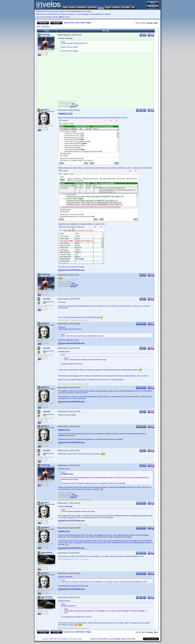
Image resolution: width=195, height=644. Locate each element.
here (74, 104)
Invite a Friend (126, 639)
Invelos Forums (69, 23)
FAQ (133, 639)
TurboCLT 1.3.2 (64, 531)
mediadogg (46, 34)
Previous (149, 23)
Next (156, 23)
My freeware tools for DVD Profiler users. (72, 270)
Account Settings (115, 639)
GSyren (46, 110)
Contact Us (94, 639)
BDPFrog (73, 107)
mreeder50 (48, 552)
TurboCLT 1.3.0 (65, 114)
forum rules (76, 11)
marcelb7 (47, 299)
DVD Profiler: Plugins (84, 23)
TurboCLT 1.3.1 (64, 430)
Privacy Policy (103, 639)
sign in (61, 17)
